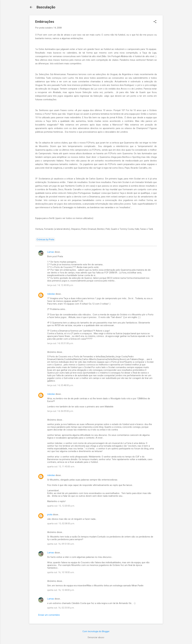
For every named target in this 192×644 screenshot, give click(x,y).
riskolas (51, 294)
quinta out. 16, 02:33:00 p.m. (61, 608)
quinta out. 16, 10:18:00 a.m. (61, 572)
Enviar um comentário (49, 615)
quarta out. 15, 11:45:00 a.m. (61, 467)
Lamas (51, 252)
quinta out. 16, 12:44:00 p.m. (61, 590)
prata (50, 515)
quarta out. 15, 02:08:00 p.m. (61, 524)
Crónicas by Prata (45, 239)
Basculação (46, 7)
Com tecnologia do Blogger (96, 631)
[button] (155, 22)
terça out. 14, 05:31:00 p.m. (60, 343)
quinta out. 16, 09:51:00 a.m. (61, 544)
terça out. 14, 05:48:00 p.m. (60, 385)
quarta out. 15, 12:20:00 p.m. (61, 506)
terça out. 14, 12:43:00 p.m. (60, 285)
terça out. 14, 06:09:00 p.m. (60, 411)
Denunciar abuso (96, 637)
